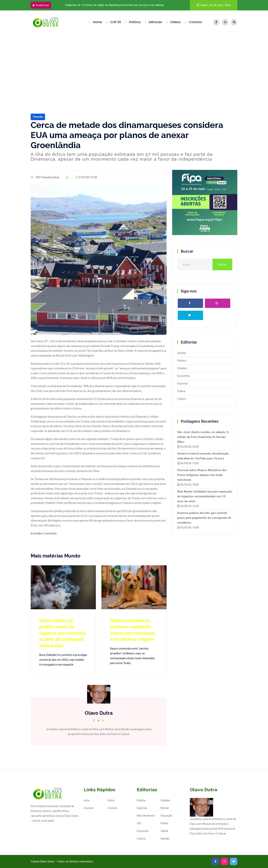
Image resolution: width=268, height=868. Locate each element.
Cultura (182, 399)
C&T (139, 823)
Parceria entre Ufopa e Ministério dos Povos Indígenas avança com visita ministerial (202, 475)
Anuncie (89, 808)
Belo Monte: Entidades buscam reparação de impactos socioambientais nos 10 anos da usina (205, 496)
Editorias (155, 22)
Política (135, 22)
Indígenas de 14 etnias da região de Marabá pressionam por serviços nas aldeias (114, 5)
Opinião (182, 353)
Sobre (111, 800)
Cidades (182, 368)
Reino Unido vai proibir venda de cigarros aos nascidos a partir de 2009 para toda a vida (63, 633)
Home (97, 22)
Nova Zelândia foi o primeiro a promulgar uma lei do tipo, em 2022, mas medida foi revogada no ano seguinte (63, 660)
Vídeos (175, 22)
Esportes (183, 384)
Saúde (164, 831)
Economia (183, 376)
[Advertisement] (134, 62)
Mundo (165, 808)
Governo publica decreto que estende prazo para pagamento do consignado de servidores (204, 518)
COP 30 (115, 22)
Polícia (181, 391)
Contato (195, 22)
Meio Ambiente (146, 816)
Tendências (41, 5)
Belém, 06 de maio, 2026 (214, 5)
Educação (166, 816)
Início (87, 800)
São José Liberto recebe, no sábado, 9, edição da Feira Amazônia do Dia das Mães (203, 437)
